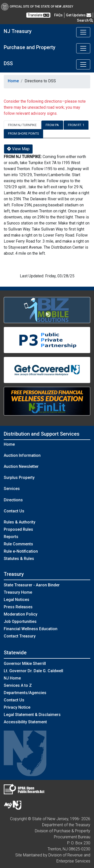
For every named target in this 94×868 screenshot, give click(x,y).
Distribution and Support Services (42, 434)
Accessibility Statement (25, 722)
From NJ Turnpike (22, 125)
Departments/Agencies (25, 693)
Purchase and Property (30, 47)
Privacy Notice (17, 707)
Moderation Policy (21, 614)
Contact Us (14, 511)
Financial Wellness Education (31, 629)
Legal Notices (17, 600)
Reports (11, 537)
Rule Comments (18, 544)
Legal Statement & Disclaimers (32, 715)
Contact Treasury (20, 636)
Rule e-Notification (21, 551)
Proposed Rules (18, 529)
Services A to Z (18, 685)
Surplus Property (19, 478)
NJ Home (12, 678)
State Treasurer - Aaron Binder (32, 585)
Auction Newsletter (21, 466)
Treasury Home (18, 592)
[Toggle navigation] (83, 32)
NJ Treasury (18, 31)
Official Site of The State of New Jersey (37, 7)
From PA (52, 125)
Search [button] (85, 20)
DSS (8, 63)
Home (13, 81)
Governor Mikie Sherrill (25, 664)
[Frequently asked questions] (58, 15)
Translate (38, 15)
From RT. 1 (76, 125)
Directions (13, 500)
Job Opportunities (20, 621)
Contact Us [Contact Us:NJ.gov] (14, 700)
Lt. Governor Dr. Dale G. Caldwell (33, 671)
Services (12, 489)
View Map (18, 149)
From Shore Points (23, 134)
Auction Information (22, 455)
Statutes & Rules (19, 559)
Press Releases (18, 607)
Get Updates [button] (79, 15)
